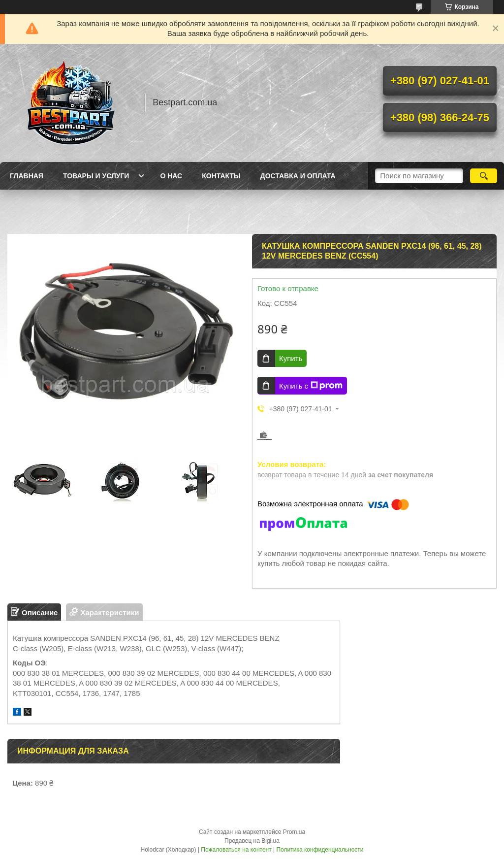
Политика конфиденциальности (320, 850)
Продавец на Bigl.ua (252, 841)
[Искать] (484, 176)
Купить (291, 358)
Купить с (311, 386)
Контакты (221, 176)
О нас (171, 176)
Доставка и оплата (298, 176)
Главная (27, 176)
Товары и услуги (96, 176)
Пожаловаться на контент (236, 850)
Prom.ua (294, 832)
